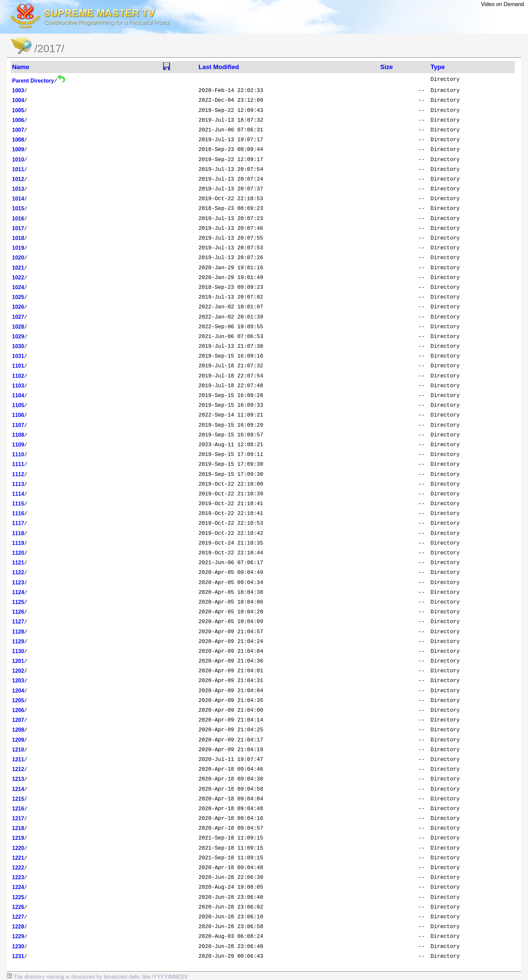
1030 (18, 346)
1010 (18, 160)
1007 (18, 130)
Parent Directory (33, 81)
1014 (18, 199)
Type (438, 67)
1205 (18, 700)
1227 (18, 917)
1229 (18, 936)
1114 (18, 494)
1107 (18, 425)
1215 (18, 799)
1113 (18, 484)
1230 (18, 946)
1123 (18, 583)
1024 (18, 287)
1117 (18, 523)
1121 (18, 563)
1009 (18, 149)
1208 (18, 730)
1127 (18, 622)
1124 (18, 592)
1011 (18, 169)
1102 (18, 376)
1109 (18, 445)
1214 (18, 789)
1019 (18, 248)
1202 (18, 671)
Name (21, 67)
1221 (18, 858)
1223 (18, 877)
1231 (18, 956)
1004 (18, 100)
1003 (18, 90)
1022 (18, 278)
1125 (18, 602)
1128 (18, 632)
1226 (18, 907)
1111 (18, 464)
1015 (18, 208)
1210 (18, 750)
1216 (18, 809)
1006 (18, 120)
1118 (18, 533)
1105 (18, 405)
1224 (18, 887)
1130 (18, 651)
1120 (18, 553)
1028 (18, 327)
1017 (18, 228)
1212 (18, 769)
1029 (18, 336)
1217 (18, 818)
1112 (18, 474)
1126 (18, 612)
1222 (18, 868)
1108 (18, 435)
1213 (18, 779)
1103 (18, 386)
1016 (18, 219)
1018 (18, 238)
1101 (18, 366)
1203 (18, 681)
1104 (18, 395)
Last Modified (219, 67)
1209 (18, 740)
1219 (18, 838)
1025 (18, 297)
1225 (18, 897)
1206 (18, 710)
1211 (18, 759)
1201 (18, 661)
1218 (18, 828)
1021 (18, 268)
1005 (18, 110)
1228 (18, 927)
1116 (18, 513)
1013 (18, 189)
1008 (18, 140)
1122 (18, 572)
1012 (18, 179)
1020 (18, 258)
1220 (18, 848)
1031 (18, 356)
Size (386, 67)
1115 (18, 504)
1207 (18, 720)
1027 (18, 317)
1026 (18, 307)
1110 (18, 454)
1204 (18, 691)
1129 (18, 641)
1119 (18, 543)
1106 (18, 415)
